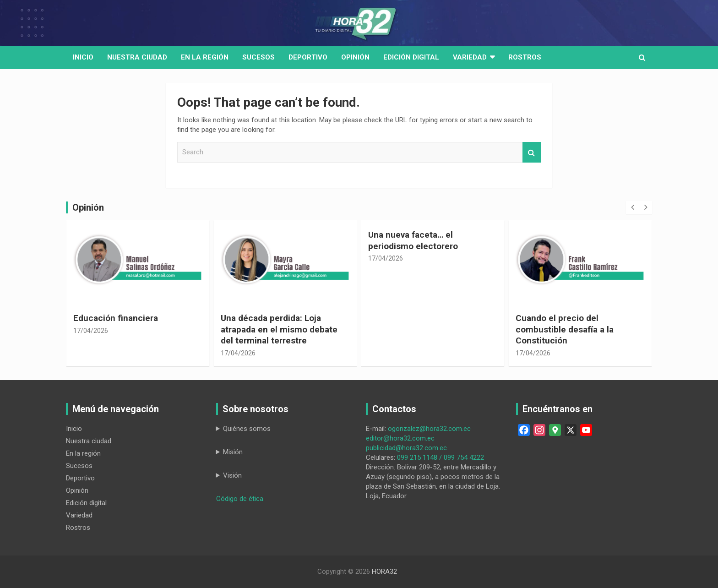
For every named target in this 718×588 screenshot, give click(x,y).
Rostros (525, 57)
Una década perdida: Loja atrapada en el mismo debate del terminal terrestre (279, 329)
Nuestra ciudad (89, 441)
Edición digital (411, 57)
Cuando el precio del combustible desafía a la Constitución (565, 329)
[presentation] (632, 207)
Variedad (470, 57)
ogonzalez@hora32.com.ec (429, 429)
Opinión (355, 57)
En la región (205, 57)
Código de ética (240, 499)
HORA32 (384, 572)
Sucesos (258, 57)
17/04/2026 (91, 331)
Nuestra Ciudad (137, 57)
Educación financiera (116, 318)
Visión (232, 475)
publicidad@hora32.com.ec (406, 448)
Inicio (83, 57)
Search (532, 152)
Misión (233, 452)
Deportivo (308, 57)
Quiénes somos (247, 429)
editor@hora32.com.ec (400, 438)
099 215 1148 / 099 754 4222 (441, 457)
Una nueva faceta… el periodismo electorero (413, 240)
